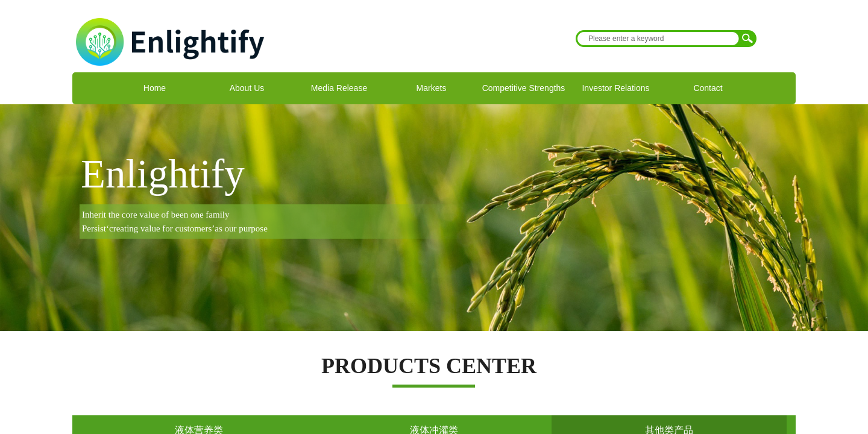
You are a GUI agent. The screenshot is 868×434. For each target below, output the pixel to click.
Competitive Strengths (524, 88)
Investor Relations (615, 88)
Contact (708, 88)
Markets (432, 88)
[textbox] (658, 39)
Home (155, 88)
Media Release (339, 88)
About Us (247, 88)
